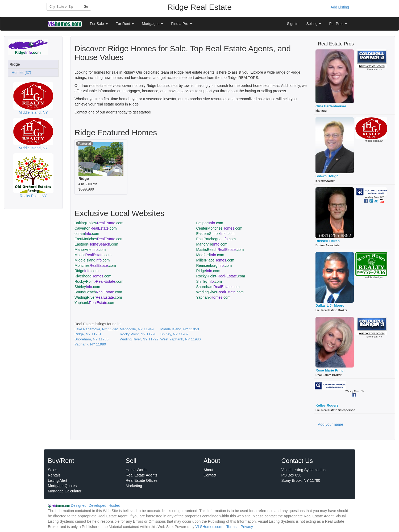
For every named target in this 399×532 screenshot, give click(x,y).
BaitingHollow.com (99, 223)
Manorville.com (212, 244)
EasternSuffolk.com (216, 234)
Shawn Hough (327, 176)
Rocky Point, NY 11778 (138, 334)
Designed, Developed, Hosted (95, 505)
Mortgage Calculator (65, 491)
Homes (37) (20, 73)
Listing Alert (57, 480)
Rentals (54, 475)
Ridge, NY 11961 (88, 334)
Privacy (247, 527)
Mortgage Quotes (62, 486)
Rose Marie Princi (330, 370)
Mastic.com (93, 255)
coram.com (87, 234)
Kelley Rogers (327, 405)
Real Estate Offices (142, 480)
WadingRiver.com (220, 292)
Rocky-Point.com (221, 276)
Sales (53, 470)
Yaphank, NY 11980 (90, 344)
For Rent (125, 24)
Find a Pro (181, 24)
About (208, 470)
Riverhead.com (93, 276)
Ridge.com (86, 271)
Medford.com (210, 255)
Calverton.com (96, 228)
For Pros (338, 24)
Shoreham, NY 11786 (92, 339)
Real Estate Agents (142, 475)
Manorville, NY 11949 (137, 329)
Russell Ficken (328, 241)
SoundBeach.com (98, 292)
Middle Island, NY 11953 (180, 329)
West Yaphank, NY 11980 (181, 339)
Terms (231, 527)
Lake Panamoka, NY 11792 (96, 329)
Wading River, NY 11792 (139, 339)
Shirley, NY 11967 (174, 334)
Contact (210, 475)
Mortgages (152, 24)
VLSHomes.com (209, 527)
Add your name (331, 424)
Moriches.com (95, 265)
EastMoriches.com (99, 239)
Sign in (293, 24)
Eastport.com (96, 244)
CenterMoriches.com (219, 228)
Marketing (134, 486)
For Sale (99, 24)
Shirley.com (209, 281)
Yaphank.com (213, 297)
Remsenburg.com (214, 265)
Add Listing (340, 7)
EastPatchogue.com (216, 239)
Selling (314, 24)
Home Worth (136, 470)
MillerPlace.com (215, 260)
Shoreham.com (218, 287)
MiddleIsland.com (92, 260)
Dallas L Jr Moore (330, 305)
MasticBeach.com (220, 250)
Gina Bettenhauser (331, 106)
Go (86, 7)
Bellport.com (210, 223)
